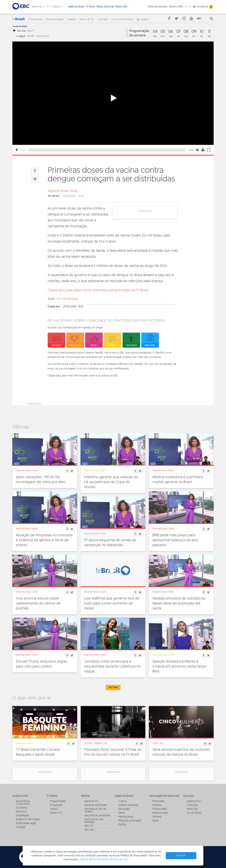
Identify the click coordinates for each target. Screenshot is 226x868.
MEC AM (89, 830)
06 (171, 32)
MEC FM (89, 826)
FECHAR (181, 856)
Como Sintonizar (122, 19)
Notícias (157, 805)
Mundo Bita (42, 36)
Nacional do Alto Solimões (94, 821)
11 (209, 32)
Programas (35, 19)
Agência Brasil (76, 7)
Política (122, 825)
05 (163, 32)
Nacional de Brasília (95, 805)
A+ (186, 7)
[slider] (107, 150)
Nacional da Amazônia (97, 816)
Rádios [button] (58, 7)
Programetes (160, 809)
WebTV (145, 20)
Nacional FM (91, 801)
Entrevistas (158, 801)
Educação (124, 809)
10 (202, 32)
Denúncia (21, 812)
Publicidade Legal (26, 823)
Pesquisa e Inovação (130, 821)
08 (186, 32)
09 (194, 32)
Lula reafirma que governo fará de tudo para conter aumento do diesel (112, 603)
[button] (113, 98)
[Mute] (197, 150)
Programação (55, 19)
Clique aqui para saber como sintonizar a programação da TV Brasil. (98, 290)
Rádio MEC (122, 7)
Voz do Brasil (194, 813)
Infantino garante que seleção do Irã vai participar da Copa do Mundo (111, 482)
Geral (121, 813)
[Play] (17, 150)
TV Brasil (90, 7)
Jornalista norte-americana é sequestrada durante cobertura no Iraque (112, 666)
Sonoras (157, 817)
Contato (103, 19)
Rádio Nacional (105, 7)
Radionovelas (160, 813)
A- (190, 7)
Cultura (122, 801)
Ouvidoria (202, 7)
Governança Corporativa (23, 803)
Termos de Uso (119, 859)
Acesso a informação (28, 819)
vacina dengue (67, 299)
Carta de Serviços (157, 7)
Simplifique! (22, 816)
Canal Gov (193, 805)
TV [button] (49, 7)
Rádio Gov (193, 809)
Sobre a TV (87, 19)
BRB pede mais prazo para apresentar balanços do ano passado (175, 540)
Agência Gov (194, 801)
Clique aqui (54, 376)
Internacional (126, 817)
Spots (156, 821)
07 (178, 32)
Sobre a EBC (176, 7)
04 (155, 32)
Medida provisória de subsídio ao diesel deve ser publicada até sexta (179, 603)
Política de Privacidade (93, 859)
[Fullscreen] (209, 150)
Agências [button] (38, 7)
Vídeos (72, 19)
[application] (113, 98)
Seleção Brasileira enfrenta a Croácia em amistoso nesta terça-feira (180, 666)
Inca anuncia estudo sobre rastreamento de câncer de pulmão (38, 603)
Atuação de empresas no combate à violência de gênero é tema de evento (44, 540)
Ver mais (113, 687)
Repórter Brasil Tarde (63, 191)
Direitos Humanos (128, 805)
